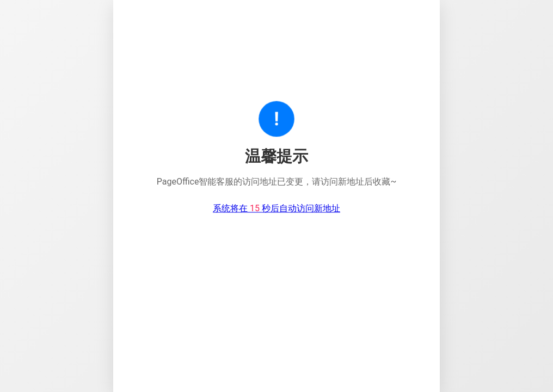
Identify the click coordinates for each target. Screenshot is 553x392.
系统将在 (276, 209)
